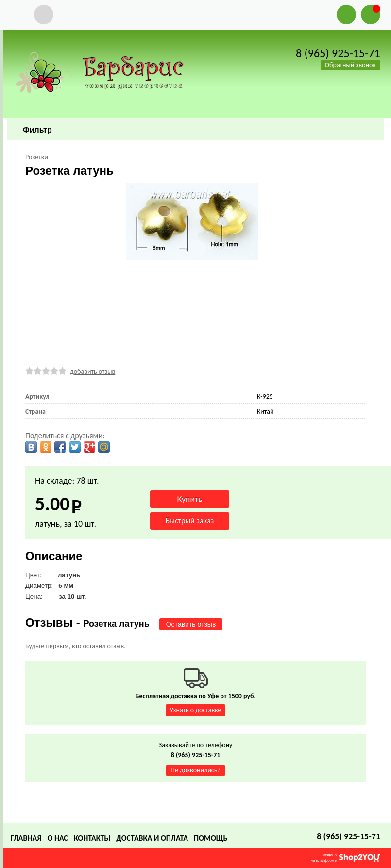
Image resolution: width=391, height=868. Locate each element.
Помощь (211, 838)
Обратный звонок (350, 65)
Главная (26, 838)
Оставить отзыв (191, 624)
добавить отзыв (93, 372)
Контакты (92, 838)
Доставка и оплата (152, 838)
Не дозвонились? (195, 770)
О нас (57, 838)
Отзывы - (87, 623)
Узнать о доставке (196, 710)
